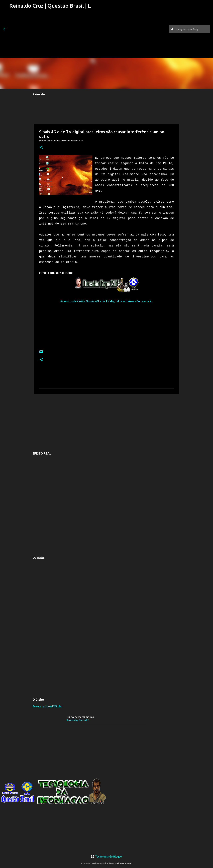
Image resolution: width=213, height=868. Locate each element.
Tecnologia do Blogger (107, 857)
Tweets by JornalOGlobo (47, 706)
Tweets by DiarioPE (78, 720)
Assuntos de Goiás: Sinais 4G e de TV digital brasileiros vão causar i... (106, 301)
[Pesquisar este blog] (193, 29)
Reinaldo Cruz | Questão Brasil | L (50, 6)
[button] (41, 147)
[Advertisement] (50, 35)
